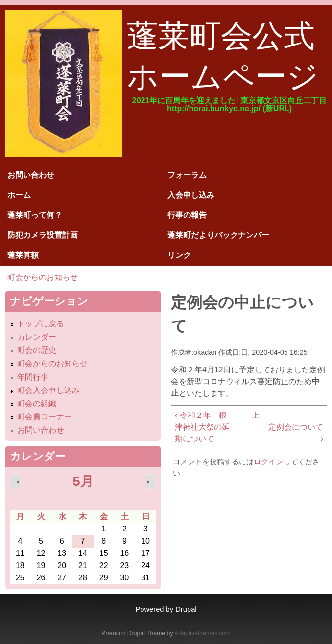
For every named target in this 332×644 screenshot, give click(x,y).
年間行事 (33, 377)
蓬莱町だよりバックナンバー (218, 235)
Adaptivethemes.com (202, 633)
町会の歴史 (37, 350)
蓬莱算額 (23, 255)
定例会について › (296, 433)
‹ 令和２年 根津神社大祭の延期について (202, 427)
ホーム (19, 195)
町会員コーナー (45, 417)
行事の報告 (187, 215)
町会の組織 (37, 403)
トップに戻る (41, 324)
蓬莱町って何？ (35, 215)
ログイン (268, 462)
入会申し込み (191, 195)
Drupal (186, 609)
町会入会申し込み (48, 390)
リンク (179, 255)
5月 (83, 481)
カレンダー (37, 337)
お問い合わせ (31, 175)
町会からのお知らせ (43, 277)
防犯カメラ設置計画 (43, 235)
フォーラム (187, 175)
